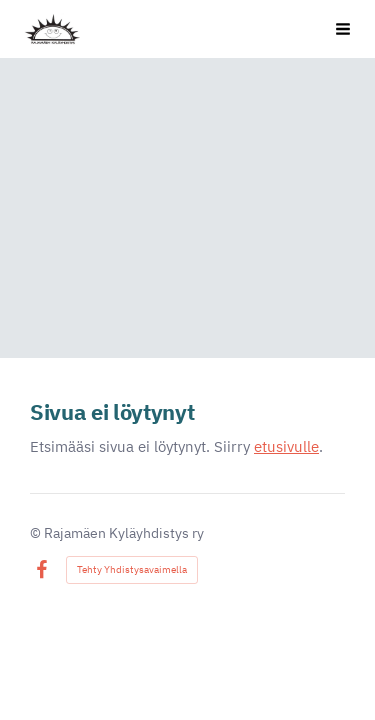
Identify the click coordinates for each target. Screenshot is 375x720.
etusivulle (286, 446)
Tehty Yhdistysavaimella (132, 569)
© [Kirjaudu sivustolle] (37, 533)
